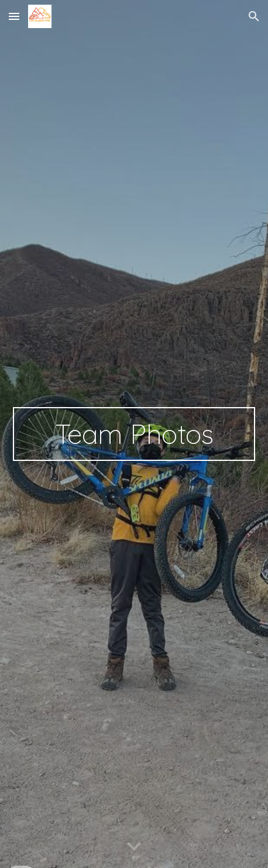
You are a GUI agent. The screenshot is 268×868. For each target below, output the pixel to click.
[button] (14, 16)
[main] (134, 434)
